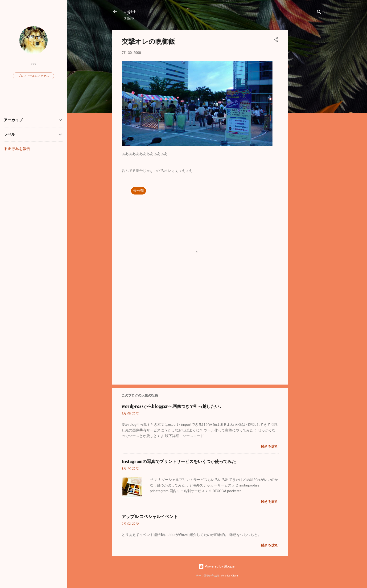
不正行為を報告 (17, 149)
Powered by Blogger (217, 566)
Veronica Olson (229, 576)
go (33, 64)
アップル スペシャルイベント (150, 516)
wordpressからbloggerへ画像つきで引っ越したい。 (173, 406)
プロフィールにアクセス (33, 76)
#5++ (130, 11)
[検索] (319, 13)
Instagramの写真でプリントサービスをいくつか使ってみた (179, 461)
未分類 (138, 191)
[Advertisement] (307, 100)
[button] (276, 40)
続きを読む (270, 446)
